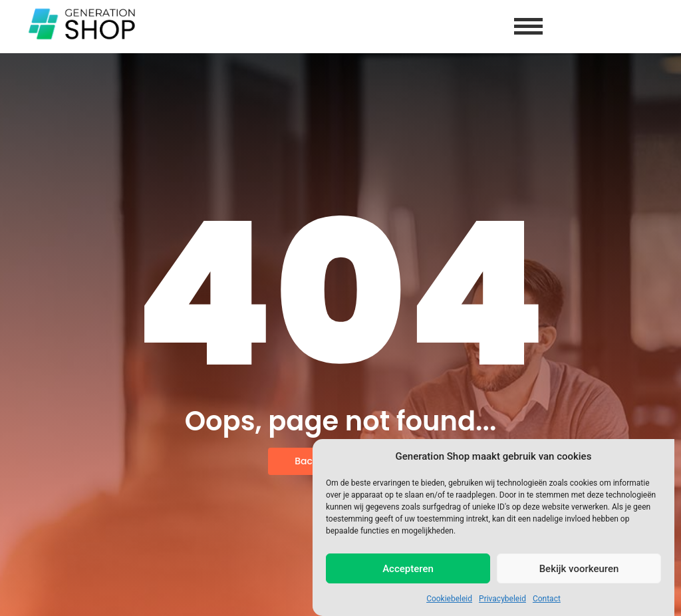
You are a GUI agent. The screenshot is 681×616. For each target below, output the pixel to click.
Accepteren (408, 569)
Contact (547, 599)
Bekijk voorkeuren (579, 569)
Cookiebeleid (449, 599)
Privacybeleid (502, 599)
